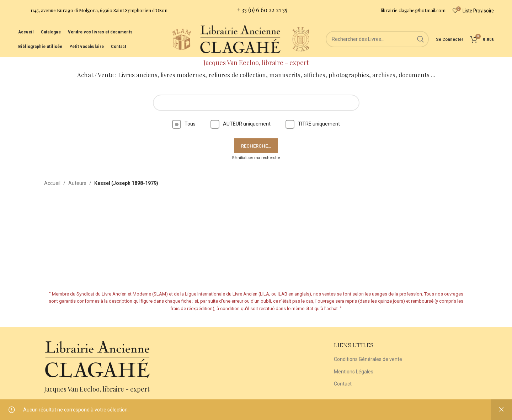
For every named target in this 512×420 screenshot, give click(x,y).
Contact (343, 384)
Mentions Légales (354, 372)
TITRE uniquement (313, 124)
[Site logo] (182, 39)
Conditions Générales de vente (368, 359)
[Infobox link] (93, 11)
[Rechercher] (377, 39)
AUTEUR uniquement (241, 124)
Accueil (52, 183)
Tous (184, 124)
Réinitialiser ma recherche (256, 158)
